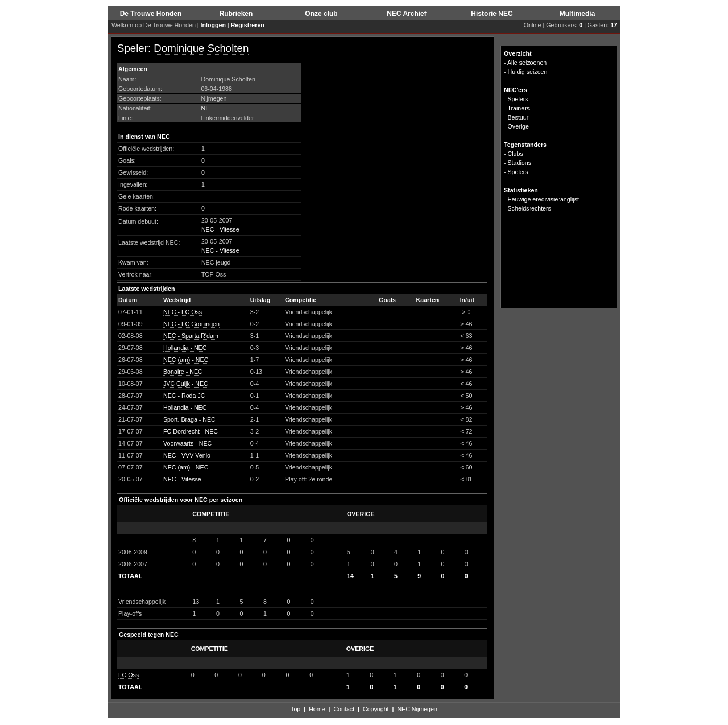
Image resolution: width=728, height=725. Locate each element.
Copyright (376, 709)
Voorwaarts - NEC (187, 443)
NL (205, 108)
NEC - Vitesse (220, 229)
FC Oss (129, 675)
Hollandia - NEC (185, 348)
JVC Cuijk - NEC (186, 384)
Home (317, 709)
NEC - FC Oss (183, 312)
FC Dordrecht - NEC (191, 431)
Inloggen (213, 25)
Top (295, 709)
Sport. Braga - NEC (189, 419)
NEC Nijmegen (417, 709)
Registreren (248, 25)
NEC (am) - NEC (186, 360)
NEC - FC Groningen (191, 324)
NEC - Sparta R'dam (191, 336)
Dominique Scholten (201, 48)
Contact (344, 709)
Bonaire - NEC (183, 372)
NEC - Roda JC (184, 396)
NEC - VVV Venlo (187, 455)
